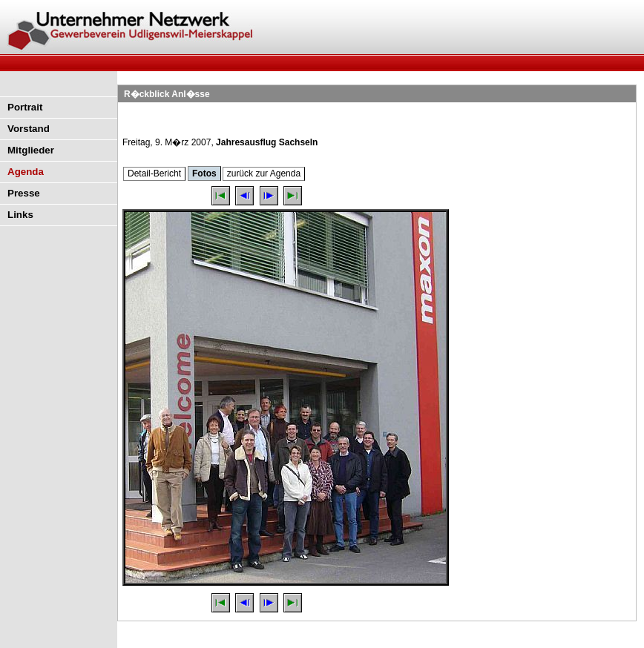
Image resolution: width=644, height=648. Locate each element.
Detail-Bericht (154, 173)
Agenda (26, 172)
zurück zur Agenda (264, 173)
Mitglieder (31, 150)
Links (20, 215)
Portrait (25, 107)
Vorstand (29, 129)
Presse (24, 193)
